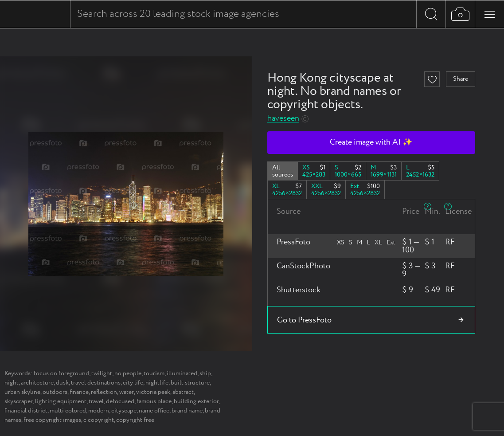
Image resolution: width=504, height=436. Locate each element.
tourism (154, 373)
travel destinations (96, 383)
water (127, 392)
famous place (154, 401)
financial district (26, 411)
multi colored (68, 411)
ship (205, 373)
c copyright (99, 420)
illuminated (182, 373)
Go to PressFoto (304, 320)
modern (99, 411)
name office (154, 411)
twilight (102, 373)
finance (79, 392)
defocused (120, 401)
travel (96, 401)
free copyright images (52, 420)
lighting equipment (61, 401)
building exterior (196, 401)
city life (133, 383)
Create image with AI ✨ (371, 142)
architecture (37, 383)
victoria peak (153, 392)
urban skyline (22, 392)
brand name (187, 411)
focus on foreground (61, 373)
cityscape (124, 411)
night (12, 383)
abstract (183, 392)
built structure (190, 383)
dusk (62, 383)
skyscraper (19, 401)
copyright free (135, 420)
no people (128, 373)
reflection (104, 392)
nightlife (157, 383)
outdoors (55, 392)
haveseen (283, 119)
